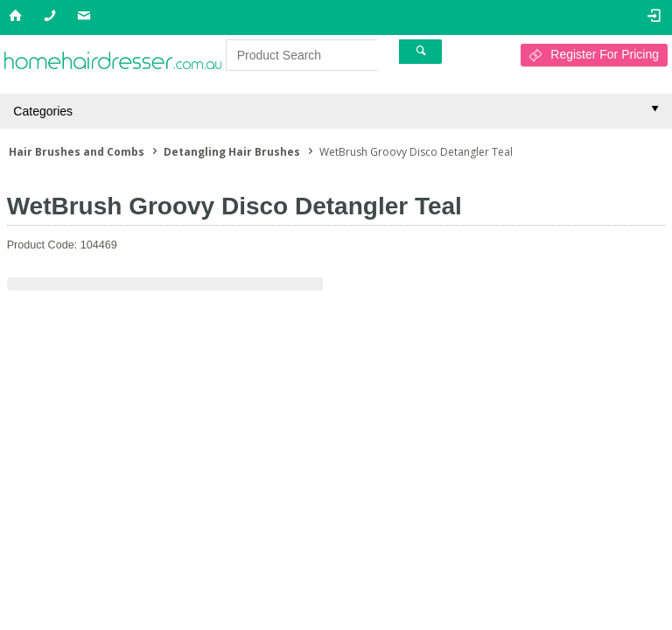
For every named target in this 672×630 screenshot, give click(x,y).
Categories (43, 111)
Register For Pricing (605, 54)
